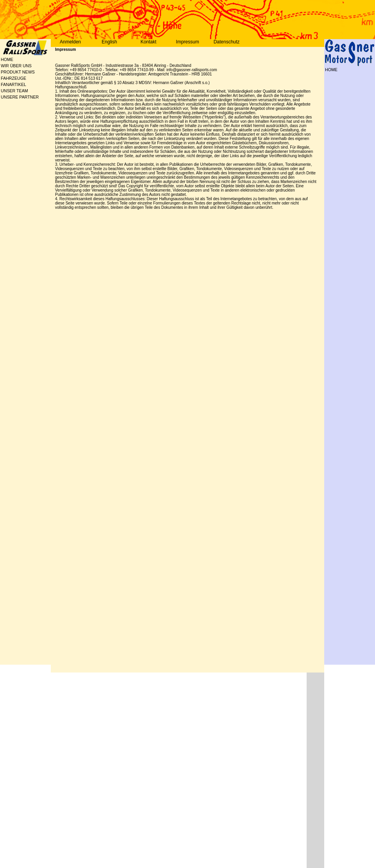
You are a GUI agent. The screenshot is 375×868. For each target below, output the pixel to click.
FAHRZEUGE (5, 78)
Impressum (187, 42)
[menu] (26, 78)
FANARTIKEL (5, 84)
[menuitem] (26, 59)
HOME (7, 59)
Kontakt (149, 42)
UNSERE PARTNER (5, 97)
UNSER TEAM (5, 91)
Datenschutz (227, 42)
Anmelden (70, 42)
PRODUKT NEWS (5, 72)
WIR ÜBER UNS (5, 66)
